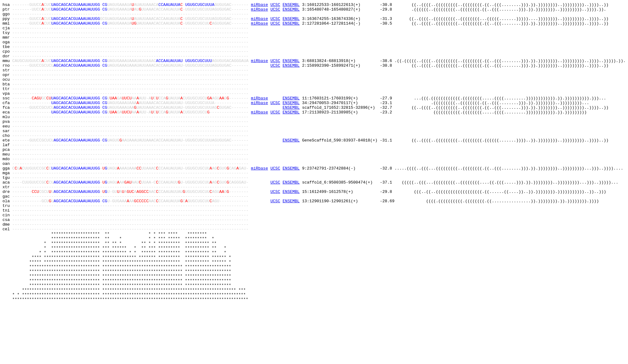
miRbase (260, 5)
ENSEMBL (291, 5)
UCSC (275, 5)
